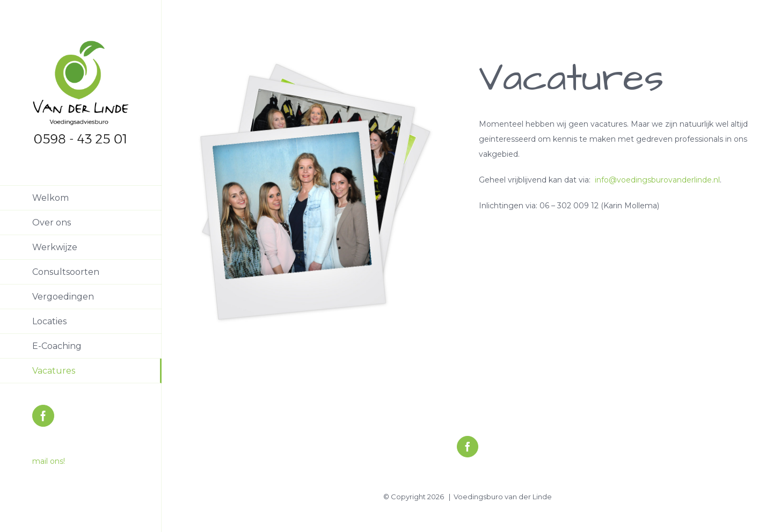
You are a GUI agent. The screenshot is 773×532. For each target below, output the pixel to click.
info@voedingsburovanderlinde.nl (657, 180)
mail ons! (49, 461)
